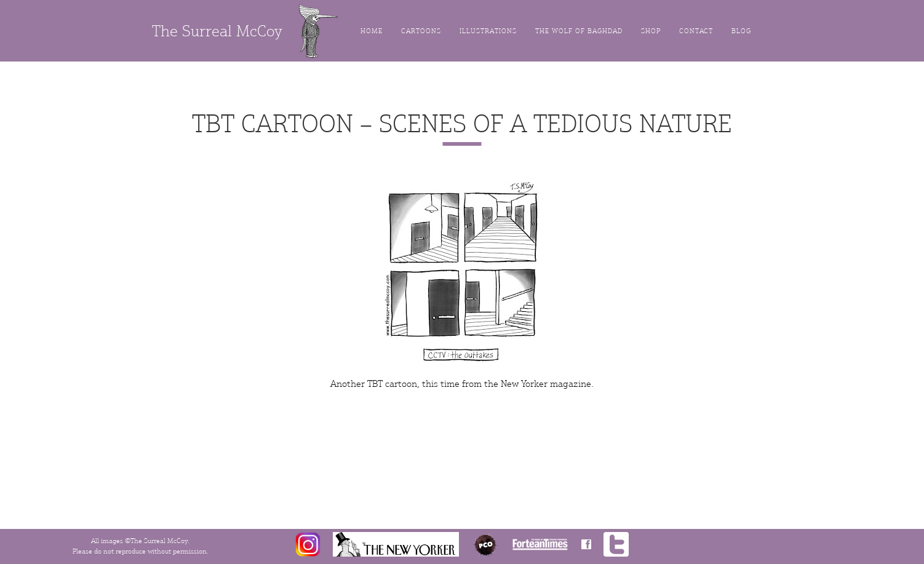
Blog (741, 31)
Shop (651, 31)
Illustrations (488, 31)
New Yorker (524, 384)
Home (372, 31)
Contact (696, 31)
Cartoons (421, 31)
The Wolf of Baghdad (579, 31)
